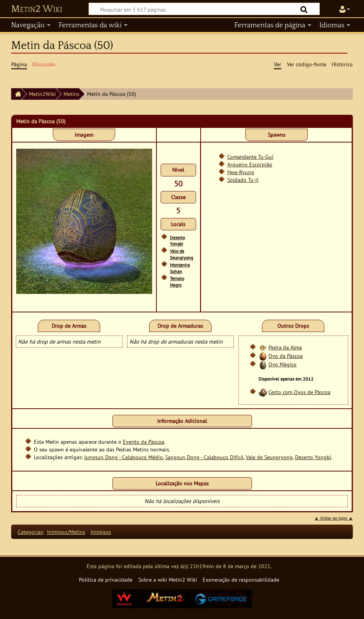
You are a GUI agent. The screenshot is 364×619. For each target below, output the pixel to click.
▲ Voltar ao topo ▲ (334, 518)
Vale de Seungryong (181, 254)
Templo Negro (177, 282)
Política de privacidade (106, 580)
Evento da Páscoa (143, 442)
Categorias (30, 532)
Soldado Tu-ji (243, 180)
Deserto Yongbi (177, 241)
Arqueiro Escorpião (250, 164)
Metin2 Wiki (37, 9)
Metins (71, 94)
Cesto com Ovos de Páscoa (299, 392)
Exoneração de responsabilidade (241, 580)
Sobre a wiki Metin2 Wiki (168, 580)
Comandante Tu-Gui (250, 157)
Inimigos (101, 532)
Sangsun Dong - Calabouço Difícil (204, 457)
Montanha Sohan (180, 268)
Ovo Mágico (283, 364)
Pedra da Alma (285, 347)
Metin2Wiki (42, 94)
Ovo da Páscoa (286, 356)
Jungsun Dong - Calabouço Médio (124, 457)
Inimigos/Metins (66, 532)
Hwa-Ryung (241, 172)
